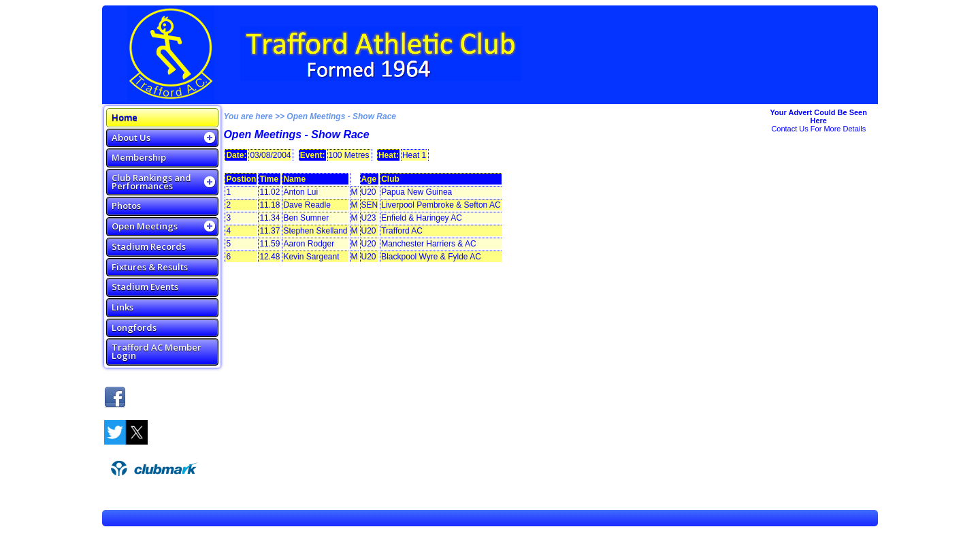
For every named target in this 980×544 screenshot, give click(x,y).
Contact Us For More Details (818, 129)
